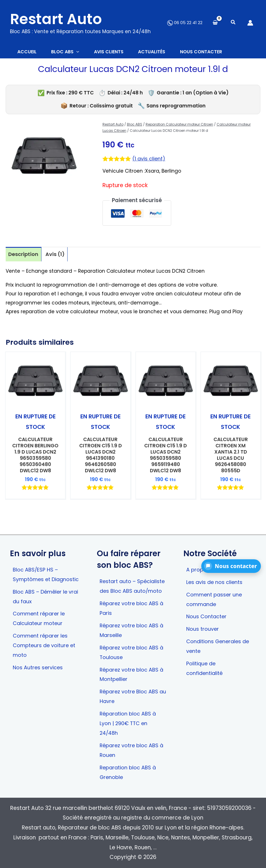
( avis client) (150, 160)
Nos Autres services (39, 665)
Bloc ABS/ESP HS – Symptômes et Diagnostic (36, 565)
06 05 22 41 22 (185, 23)
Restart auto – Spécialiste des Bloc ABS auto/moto (132, 577)
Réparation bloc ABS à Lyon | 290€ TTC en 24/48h (129, 722)
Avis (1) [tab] (56, 255)
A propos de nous (210, 555)
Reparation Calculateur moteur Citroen (179, 125)
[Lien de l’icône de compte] (250, 23)
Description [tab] (24, 255)
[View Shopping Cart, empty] (215, 23)
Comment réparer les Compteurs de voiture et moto (46, 643)
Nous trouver (203, 616)
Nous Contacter (207, 603)
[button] (233, 23)
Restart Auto (56, 19)
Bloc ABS (135, 125)
